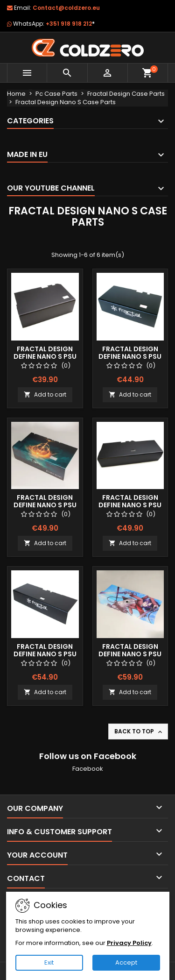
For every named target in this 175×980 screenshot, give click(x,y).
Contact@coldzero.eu (66, 8)
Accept (126, 962)
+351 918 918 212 (70, 24)
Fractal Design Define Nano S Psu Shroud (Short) (45, 356)
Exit (49, 962)
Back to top (139, 731)
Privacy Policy (129, 943)
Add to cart (45, 394)
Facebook (88, 769)
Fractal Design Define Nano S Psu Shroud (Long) (130, 505)
